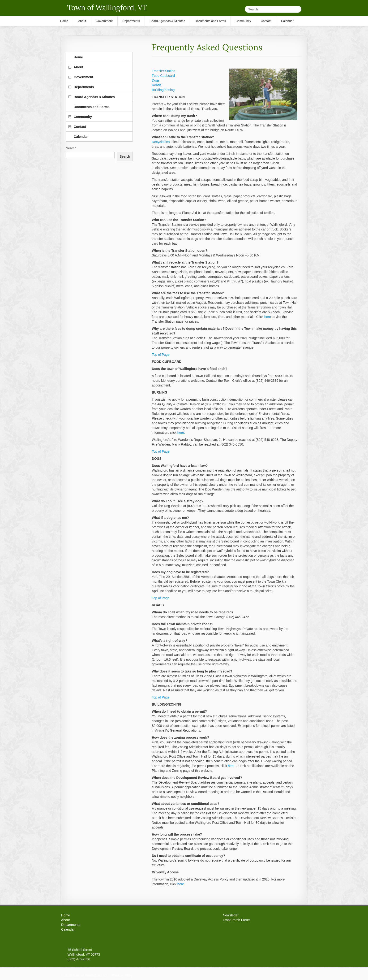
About (78, 67)
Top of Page (161, 355)
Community (83, 117)
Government (83, 77)
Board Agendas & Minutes (94, 97)
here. (181, 433)
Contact (80, 127)
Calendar (81, 137)
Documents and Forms (92, 107)
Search (71, 148)
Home (78, 57)
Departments (84, 87)
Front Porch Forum (237, 920)
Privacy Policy (122, 975)
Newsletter (231, 915)
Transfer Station (164, 71)
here (268, 317)
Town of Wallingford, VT (107, 8)
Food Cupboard (163, 76)
